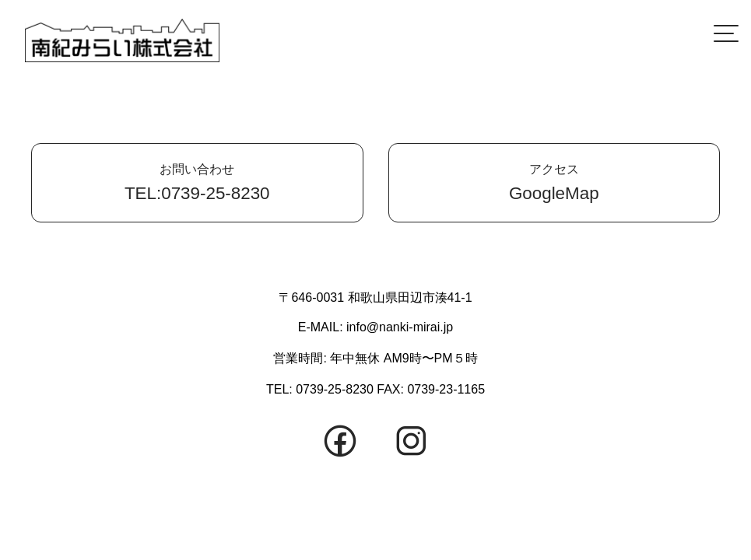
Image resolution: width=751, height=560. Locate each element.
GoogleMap (554, 182)
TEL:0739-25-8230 (197, 182)
